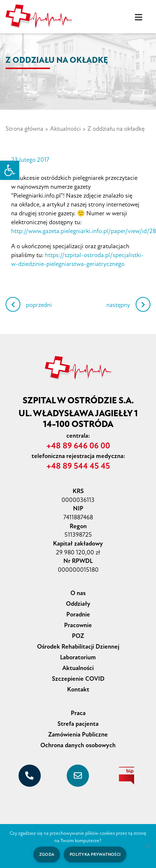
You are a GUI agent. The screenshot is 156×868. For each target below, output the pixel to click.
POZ (78, 636)
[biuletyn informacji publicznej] (126, 776)
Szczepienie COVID (78, 679)
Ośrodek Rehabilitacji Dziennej (78, 647)
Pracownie (78, 625)
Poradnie (78, 614)
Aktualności (65, 129)
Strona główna (24, 129)
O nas (78, 593)
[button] (10, 170)
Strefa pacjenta (78, 724)
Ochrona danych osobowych (78, 745)
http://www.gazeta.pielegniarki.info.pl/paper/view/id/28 (84, 231)
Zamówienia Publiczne (78, 734)
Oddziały (78, 604)
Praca (78, 713)
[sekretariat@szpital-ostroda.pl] (78, 776)
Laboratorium (78, 657)
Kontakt (78, 689)
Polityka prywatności (95, 855)
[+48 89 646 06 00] (30, 776)
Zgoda (47, 855)
